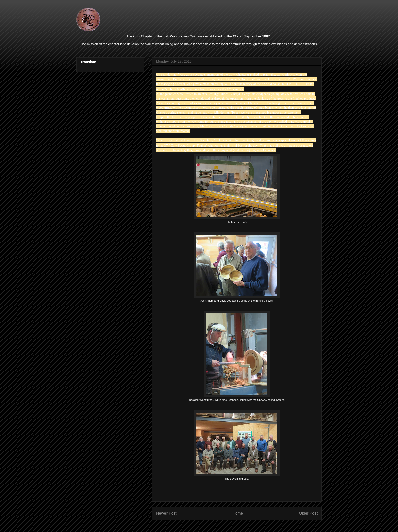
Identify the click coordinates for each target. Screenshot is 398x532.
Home (238, 513)
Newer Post (166, 513)
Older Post (308, 513)
